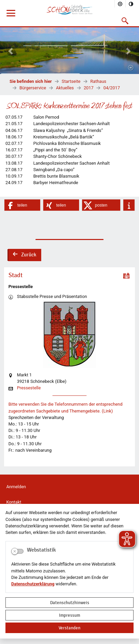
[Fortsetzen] (131, 68)
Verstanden (69, 628)
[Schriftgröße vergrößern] (120, 4)
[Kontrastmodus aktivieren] (131, 4)
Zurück (24, 255)
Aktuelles (65, 88)
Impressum (69, 615)
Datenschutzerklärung (33, 584)
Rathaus (98, 81)
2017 (89, 88)
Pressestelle (29, 388)
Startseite (71, 81)
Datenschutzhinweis (70, 603)
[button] (125, 21)
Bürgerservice (33, 88)
